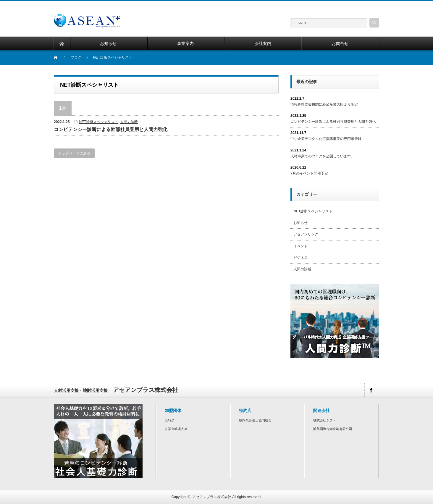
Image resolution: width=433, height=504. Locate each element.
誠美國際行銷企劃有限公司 (333, 429)
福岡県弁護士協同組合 (255, 420)
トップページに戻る (74, 153)
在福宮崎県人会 (176, 429)
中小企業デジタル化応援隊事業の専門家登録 (326, 139)
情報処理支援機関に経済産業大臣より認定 (324, 104)
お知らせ (300, 223)
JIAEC (169, 420)
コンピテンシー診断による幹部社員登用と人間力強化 (111, 129)
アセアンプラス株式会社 (212, 497)
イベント (300, 246)
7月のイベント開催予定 (309, 173)
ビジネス (300, 258)
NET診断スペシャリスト (98, 122)
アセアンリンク (306, 234)
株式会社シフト (325, 420)
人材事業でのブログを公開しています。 (322, 156)
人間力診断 (129, 122)
